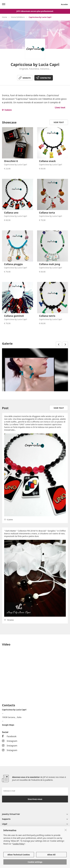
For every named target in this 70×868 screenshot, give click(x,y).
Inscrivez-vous (35, 799)
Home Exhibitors (18, 17)
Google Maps (8, 725)
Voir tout (59, 122)
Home (5, 17)
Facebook (9, 736)
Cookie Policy (19, 844)
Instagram (10, 741)
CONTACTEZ (45, 78)
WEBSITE (27, 78)
